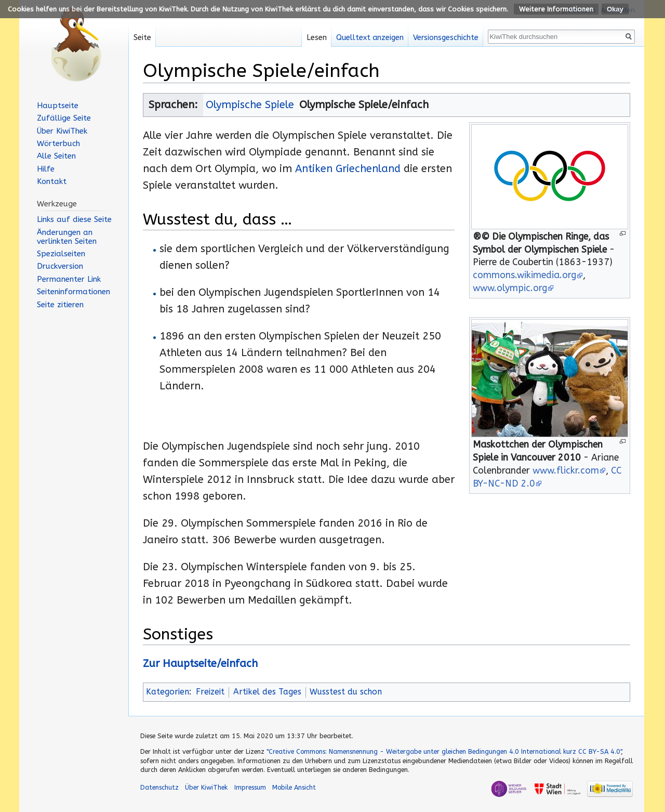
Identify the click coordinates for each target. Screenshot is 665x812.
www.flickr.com (566, 471)
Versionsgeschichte (446, 38)
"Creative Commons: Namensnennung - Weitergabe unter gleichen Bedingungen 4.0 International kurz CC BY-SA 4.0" (444, 751)
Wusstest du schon (346, 692)
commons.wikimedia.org (524, 275)
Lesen (317, 38)
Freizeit (210, 692)
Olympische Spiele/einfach (364, 105)
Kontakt (52, 181)
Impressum (250, 787)
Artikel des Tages (267, 692)
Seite (142, 38)
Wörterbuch (58, 143)
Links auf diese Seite (74, 219)
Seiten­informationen (74, 292)
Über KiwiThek (62, 131)
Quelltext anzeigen (370, 38)
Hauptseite (58, 106)
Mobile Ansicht (294, 787)
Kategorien (168, 692)
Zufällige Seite (64, 118)
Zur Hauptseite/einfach (200, 664)
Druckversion (60, 266)
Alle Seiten (56, 156)
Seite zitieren (60, 305)
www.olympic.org (510, 288)
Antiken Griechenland (348, 169)
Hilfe (46, 169)
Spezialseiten (61, 254)
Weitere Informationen (556, 9)
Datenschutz (159, 787)
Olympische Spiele (250, 105)
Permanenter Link (69, 279)
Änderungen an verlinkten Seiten (67, 237)
